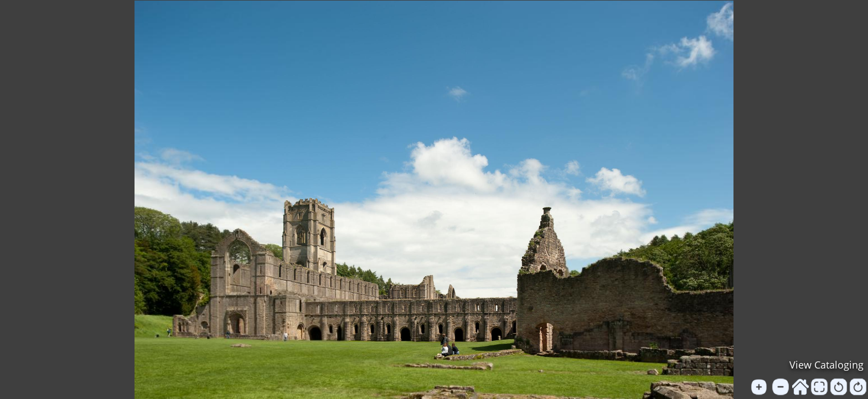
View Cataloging (826, 365)
